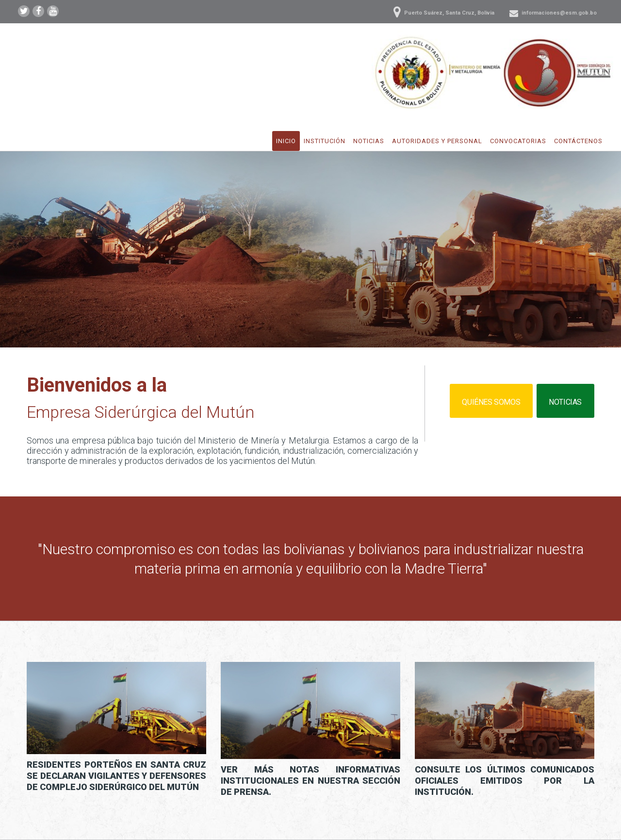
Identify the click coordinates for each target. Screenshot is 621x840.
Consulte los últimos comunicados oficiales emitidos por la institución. (505, 781)
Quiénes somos (491, 402)
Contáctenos (578, 141)
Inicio (286, 141)
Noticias (369, 141)
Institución (325, 141)
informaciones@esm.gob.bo (559, 13)
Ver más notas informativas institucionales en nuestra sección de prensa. (310, 781)
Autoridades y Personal (437, 141)
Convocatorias (518, 141)
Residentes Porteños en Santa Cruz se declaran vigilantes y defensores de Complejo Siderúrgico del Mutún (116, 776)
